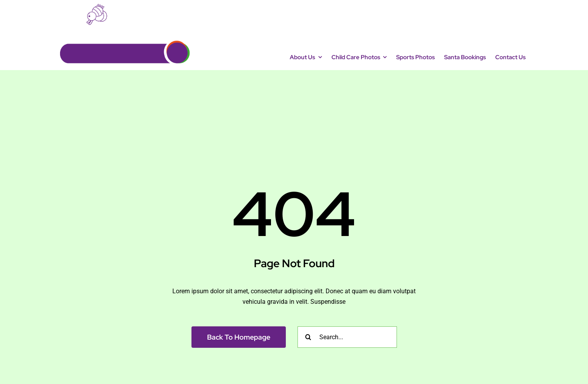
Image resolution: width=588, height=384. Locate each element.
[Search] (308, 337)
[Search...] (347, 337)
